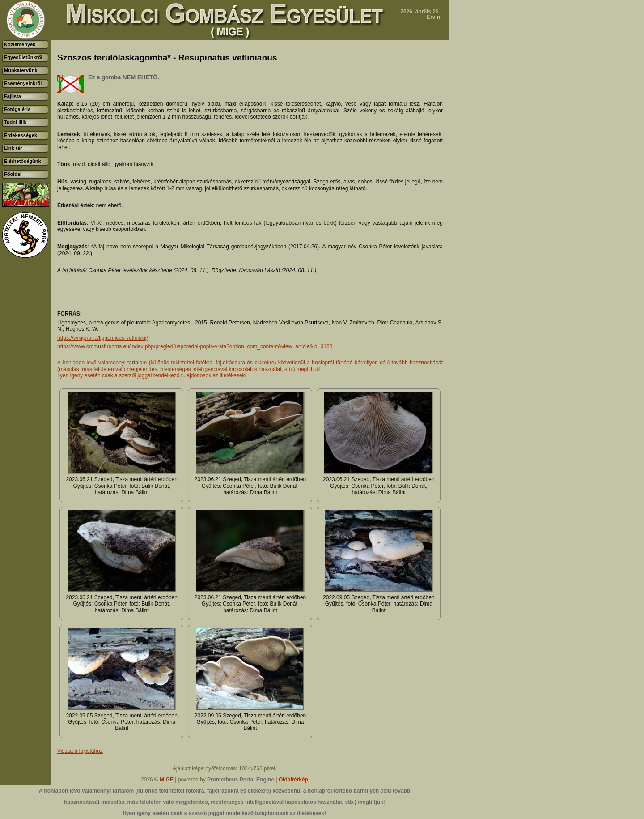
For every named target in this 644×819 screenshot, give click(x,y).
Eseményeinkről (23, 83)
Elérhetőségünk (23, 161)
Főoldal (13, 174)
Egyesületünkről (23, 57)
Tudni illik (15, 122)
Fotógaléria (17, 109)
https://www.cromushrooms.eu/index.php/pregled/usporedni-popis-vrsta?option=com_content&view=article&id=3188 (195, 346)
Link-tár (13, 148)
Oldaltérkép (293, 780)
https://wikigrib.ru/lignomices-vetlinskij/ (103, 338)
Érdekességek (21, 135)
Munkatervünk (21, 70)
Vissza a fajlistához (80, 751)
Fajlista (13, 96)
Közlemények (20, 44)
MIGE (167, 780)
